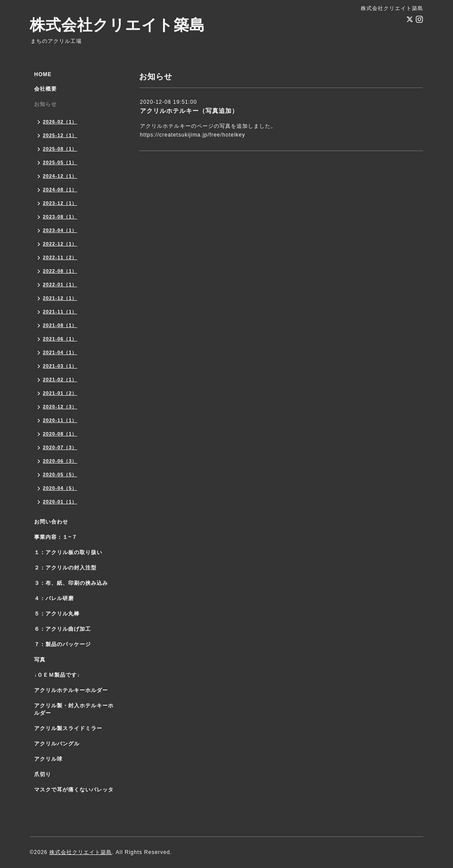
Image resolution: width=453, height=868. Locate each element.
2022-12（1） (60, 244)
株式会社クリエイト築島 (117, 25)
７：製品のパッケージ (63, 644)
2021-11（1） (60, 312)
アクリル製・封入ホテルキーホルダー (74, 709)
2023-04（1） (60, 230)
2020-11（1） (60, 420)
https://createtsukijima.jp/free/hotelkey (193, 135)
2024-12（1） (60, 176)
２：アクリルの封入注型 (65, 568)
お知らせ (45, 104)
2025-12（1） (60, 135)
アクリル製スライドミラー (68, 728)
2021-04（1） (60, 352)
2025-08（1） (60, 149)
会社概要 (45, 89)
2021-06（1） (60, 339)
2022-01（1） (60, 285)
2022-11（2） (60, 257)
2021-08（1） (60, 325)
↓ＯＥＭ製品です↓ (57, 675)
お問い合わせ (51, 522)
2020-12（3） (60, 407)
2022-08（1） (60, 271)
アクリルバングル (57, 744)
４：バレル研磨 (54, 598)
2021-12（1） (60, 298)
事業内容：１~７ (56, 537)
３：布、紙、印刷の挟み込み (71, 583)
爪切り (43, 774)
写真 (40, 660)
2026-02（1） (60, 122)
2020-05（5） (60, 474)
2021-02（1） (60, 380)
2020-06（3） (60, 461)
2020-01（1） (60, 502)
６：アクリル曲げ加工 (63, 629)
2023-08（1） (60, 217)
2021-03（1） (60, 366)
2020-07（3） (60, 447)
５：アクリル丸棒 (57, 614)
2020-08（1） (60, 434)
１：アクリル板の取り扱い (68, 552)
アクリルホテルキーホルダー (71, 690)
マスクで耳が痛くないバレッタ (74, 790)
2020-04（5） (60, 488)
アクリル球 (48, 759)
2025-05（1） (60, 162)
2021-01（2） (60, 393)
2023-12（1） (60, 203)
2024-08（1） (60, 190)
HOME (43, 74)
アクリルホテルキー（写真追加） (189, 111)
